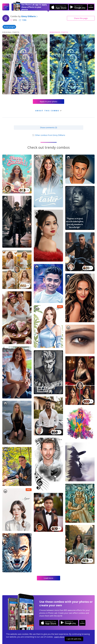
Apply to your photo (48, 102)
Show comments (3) (49, 128)
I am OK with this (74, 639)
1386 (23, 20)
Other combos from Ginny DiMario (48, 135)
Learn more (59, 637)
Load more (48, 578)
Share (81, 18)
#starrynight (9, 27)
